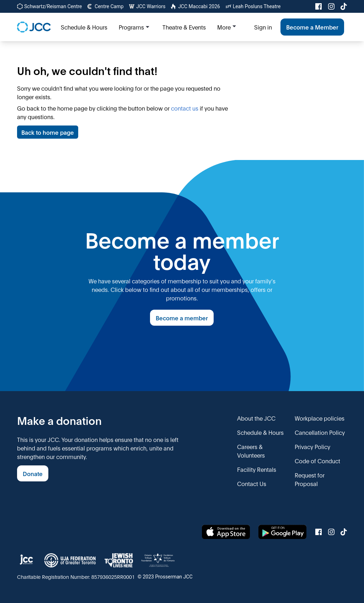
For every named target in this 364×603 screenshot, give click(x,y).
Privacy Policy (312, 446)
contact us (185, 108)
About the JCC (256, 418)
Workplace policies (320, 418)
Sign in (263, 27)
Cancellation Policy (320, 432)
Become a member (182, 318)
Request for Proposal (310, 479)
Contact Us (252, 483)
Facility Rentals (257, 469)
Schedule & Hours (260, 432)
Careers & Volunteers (251, 451)
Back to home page (48, 132)
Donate (33, 473)
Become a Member (312, 27)
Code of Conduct (317, 461)
